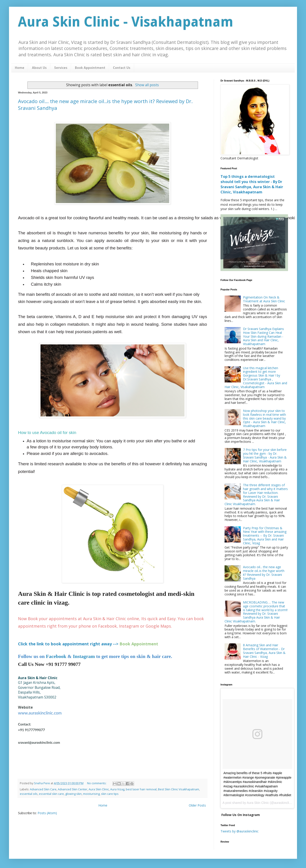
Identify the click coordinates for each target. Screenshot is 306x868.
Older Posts (197, 805)
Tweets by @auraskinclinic (240, 831)
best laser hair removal (141, 789)
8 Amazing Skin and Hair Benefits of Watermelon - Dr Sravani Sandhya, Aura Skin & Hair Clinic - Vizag (264, 651)
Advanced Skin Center (73, 789)
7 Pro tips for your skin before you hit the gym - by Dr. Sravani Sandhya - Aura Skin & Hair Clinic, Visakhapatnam (265, 455)
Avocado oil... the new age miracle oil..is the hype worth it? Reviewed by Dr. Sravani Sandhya (264, 573)
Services (61, 68)
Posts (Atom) (47, 813)
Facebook (56, 656)
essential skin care (51, 794)
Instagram (84, 656)
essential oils (29, 794)
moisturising (91, 794)
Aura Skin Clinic (99, 789)
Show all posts (147, 85)
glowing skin (73, 794)
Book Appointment (90, 68)
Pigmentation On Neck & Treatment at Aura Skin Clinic (264, 299)
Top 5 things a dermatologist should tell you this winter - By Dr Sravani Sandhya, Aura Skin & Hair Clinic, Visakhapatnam (252, 184)
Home (20, 68)
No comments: (97, 783)
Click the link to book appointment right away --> (68, 644)
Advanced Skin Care (43, 789)
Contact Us (122, 68)
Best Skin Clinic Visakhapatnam (179, 789)
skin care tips (110, 794)
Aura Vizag (117, 789)
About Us (39, 68)
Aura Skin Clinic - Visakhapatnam (126, 22)
